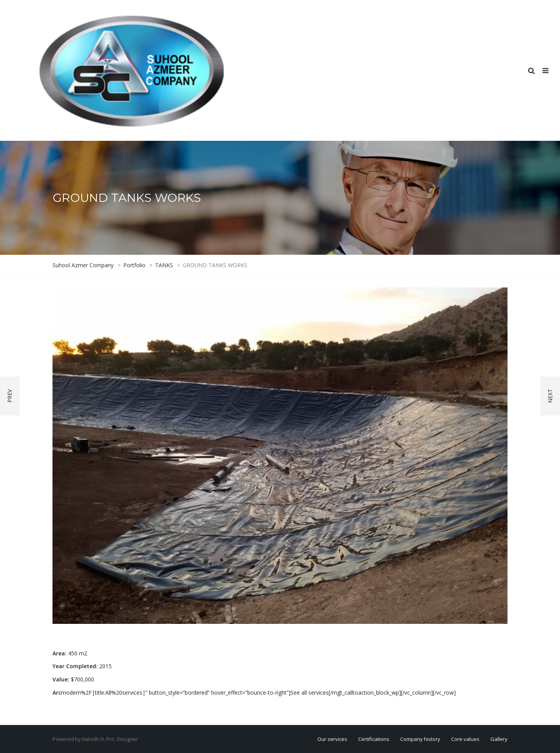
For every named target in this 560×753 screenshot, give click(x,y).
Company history (420, 739)
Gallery (499, 739)
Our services (332, 739)
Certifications (374, 739)
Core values (465, 739)
